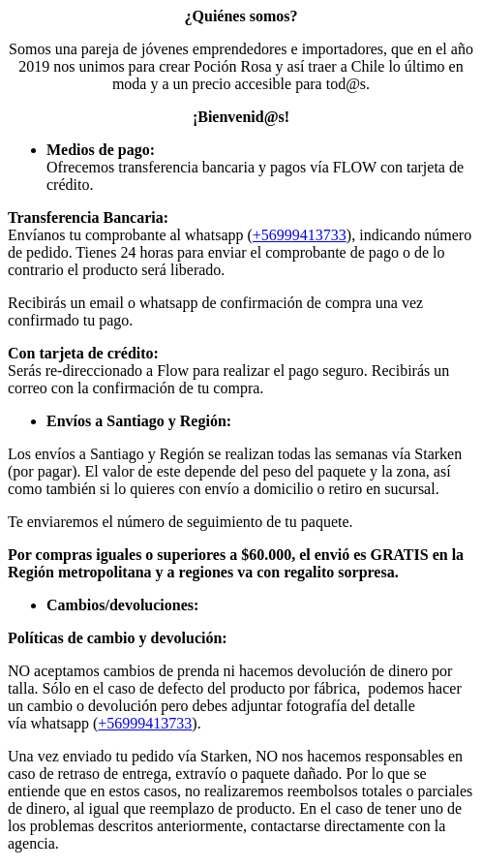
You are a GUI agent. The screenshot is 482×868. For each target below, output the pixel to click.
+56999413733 (300, 235)
